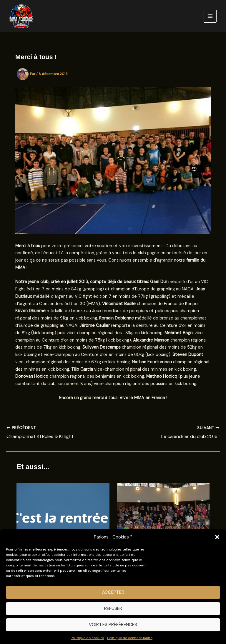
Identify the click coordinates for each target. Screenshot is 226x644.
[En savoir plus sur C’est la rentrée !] (63, 518)
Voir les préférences (113, 630)
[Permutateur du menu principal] (210, 16)
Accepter (113, 598)
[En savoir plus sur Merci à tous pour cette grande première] (163, 518)
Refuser (113, 614)
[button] (217, 543)
